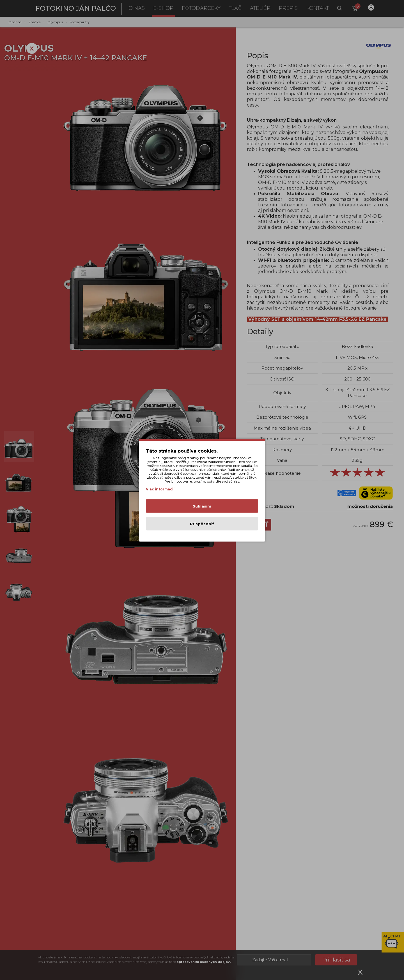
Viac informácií (160, 489)
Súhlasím (202, 506)
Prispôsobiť (202, 524)
